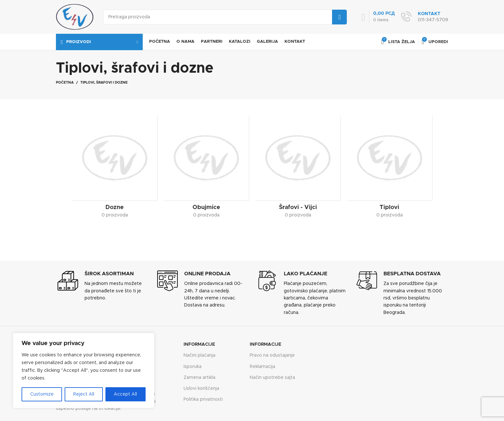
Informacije (199, 344)
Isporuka (193, 367)
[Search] (225, 17)
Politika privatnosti (203, 399)
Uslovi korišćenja (201, 389)
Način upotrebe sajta (272, 378)
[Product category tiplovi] (389, 169)
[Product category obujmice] (206, 169)
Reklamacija (262, 367)
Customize (42, 394)
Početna (65, 82)
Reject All (84, 394)
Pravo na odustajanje (272, 355)
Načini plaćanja (199, 355)
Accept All (125, 394)
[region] (84, 371)
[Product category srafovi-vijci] (298, 169)
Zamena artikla (199, 378)
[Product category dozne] (115, 169)
